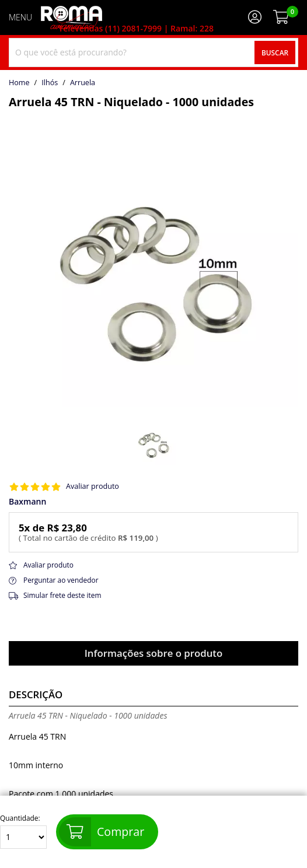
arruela (83, 83)
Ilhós (50, 83)
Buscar (275, 52)
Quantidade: (23, 832)
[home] (71, 17)
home (19, 83)
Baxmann (27, 502)
